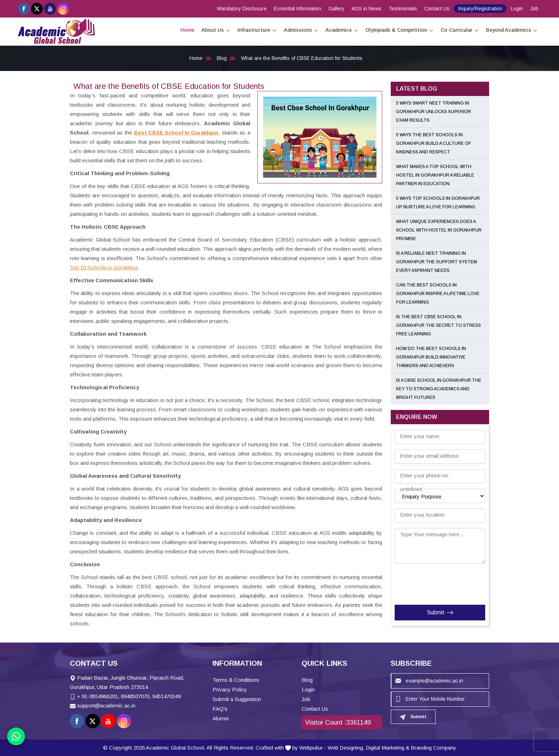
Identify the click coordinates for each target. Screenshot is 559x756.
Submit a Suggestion (237, 699)
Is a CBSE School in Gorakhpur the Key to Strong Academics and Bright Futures (439, 389)
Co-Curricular (460, 30)
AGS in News (366, 9)
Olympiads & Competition (399, 30)
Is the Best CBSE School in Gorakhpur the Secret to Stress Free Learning (439, 325)
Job (534, 9)
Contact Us (437, 9)
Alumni (220, 718)
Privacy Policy (230, 689)
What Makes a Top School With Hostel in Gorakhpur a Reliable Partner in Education (435, 175)
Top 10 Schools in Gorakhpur (104, 267)
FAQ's (220, 709)
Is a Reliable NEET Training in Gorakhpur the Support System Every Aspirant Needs (437, 262)
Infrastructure (257, 30)
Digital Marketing (385, 748)
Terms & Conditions (236, 680)
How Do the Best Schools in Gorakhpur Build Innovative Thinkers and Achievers (431, 357)
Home (187, 30)
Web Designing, (346, 748)
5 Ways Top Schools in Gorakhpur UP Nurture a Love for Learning (438, 203)
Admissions (301, 30)
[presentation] (438, 583)
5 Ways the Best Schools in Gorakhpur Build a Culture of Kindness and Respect (434, 143)
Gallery (336, 9)
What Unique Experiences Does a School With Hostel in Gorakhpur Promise (439, 230)
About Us (216, 30)
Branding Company (434, 748)
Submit (440, 613)
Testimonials (403, 9)
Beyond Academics (512, 30)
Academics (342, 30)
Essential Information (298, 9)
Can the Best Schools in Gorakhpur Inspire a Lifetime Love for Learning (438, 294)
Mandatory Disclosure (242, 9)
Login (517, 9)
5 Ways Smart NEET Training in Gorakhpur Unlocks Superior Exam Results (434, 112)
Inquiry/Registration (480, 9)
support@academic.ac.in (106, 706)
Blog (222, 58)
